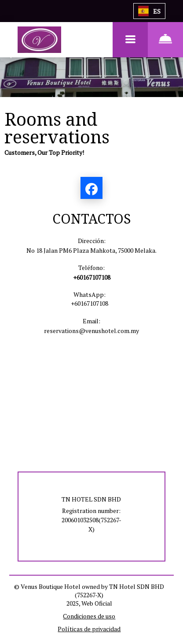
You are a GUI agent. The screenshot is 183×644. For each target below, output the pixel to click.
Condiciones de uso (89, 616)
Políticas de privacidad (89, 629)
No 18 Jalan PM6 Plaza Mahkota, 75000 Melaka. (91, 250)
